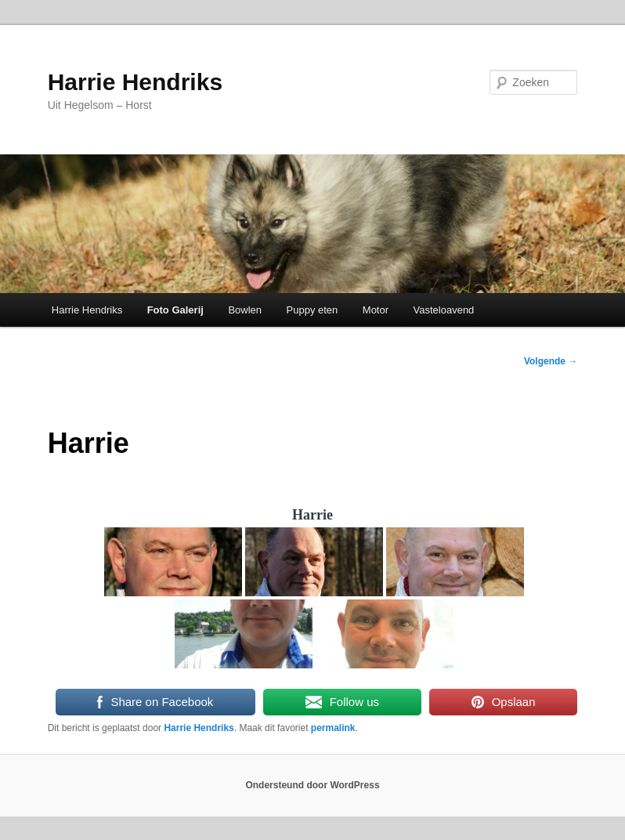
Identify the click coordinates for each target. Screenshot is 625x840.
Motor (376, 310)
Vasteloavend (444, 310)
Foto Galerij (175, 310)
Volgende (551, 361)
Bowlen (245, 310)
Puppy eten (312, 310)
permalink (333, 728)
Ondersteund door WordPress (312, 785)
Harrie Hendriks (135, 82)
